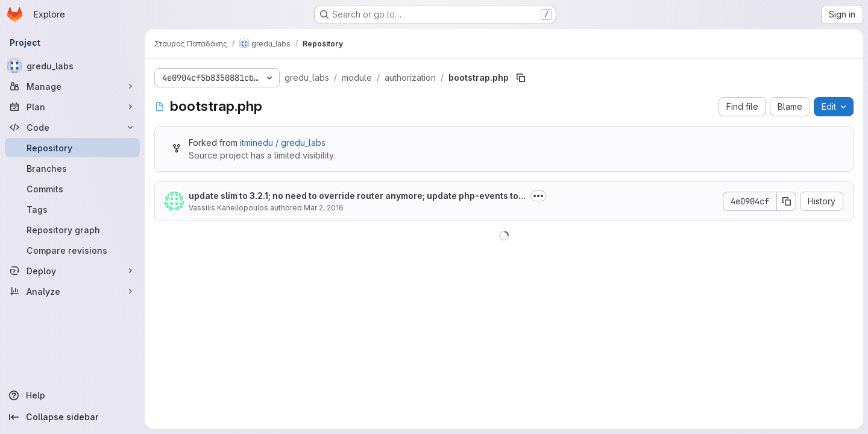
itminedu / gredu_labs (283, 143)
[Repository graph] (72, 230)
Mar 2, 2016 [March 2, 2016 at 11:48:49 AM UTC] (324, 208)
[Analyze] (72, 291)
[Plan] (72, 107)
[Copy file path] (521, 78)
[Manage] (72, 86)
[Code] (72, 127)
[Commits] (72, 189)
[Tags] (72, 209)
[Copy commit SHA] (787, 201)
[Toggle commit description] (538, 196)
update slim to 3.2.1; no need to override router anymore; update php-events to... (357, 196)
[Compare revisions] (72, 250)
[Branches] (72, 168)
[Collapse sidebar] (72, 417)
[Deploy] (72, 271)
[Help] (72, 395)
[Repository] (72, 148)
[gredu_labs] (72, 66)
